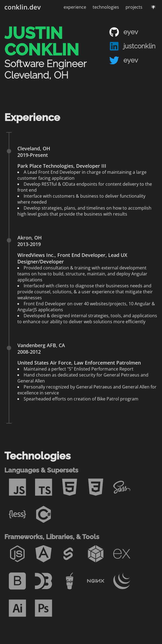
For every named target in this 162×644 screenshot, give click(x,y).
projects (134, 7)
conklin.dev (23, 7)
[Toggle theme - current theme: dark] (153, 7)
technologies (106, 7)
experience (75, 7)
